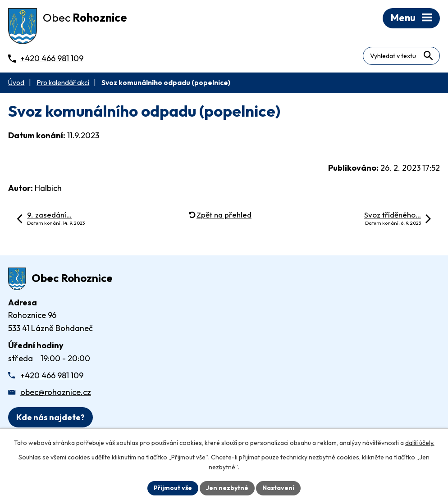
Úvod (16, 83)
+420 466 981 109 (52, 375)
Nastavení (278, 488)
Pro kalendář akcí (63, 83)
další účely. (420, 443)
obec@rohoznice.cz (56, 392)
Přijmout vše (173, 488)
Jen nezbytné (227, 488)
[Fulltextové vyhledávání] (401, 56)
